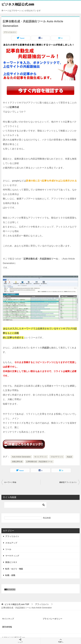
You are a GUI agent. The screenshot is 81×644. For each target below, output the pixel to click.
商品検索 (47, 518)
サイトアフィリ (41, 457)
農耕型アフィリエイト (68, 482)
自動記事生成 (17, 462)
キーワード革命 (10, 482)
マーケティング (12, 556)
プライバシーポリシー (52, 619)
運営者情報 (7, 627)
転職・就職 (10, 575)
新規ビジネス (11, 562)
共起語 (69, 457)
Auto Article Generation (21, 457)
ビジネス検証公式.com (18, 4)
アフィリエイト (10, 32)
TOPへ (61, 641)
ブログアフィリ (57, 457)
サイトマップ (8, 619)
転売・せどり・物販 (14, 569)
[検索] (25, 505)
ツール (8, 549)
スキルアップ (11, 543)
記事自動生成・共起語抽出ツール (39, 462)
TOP (17, 604)
